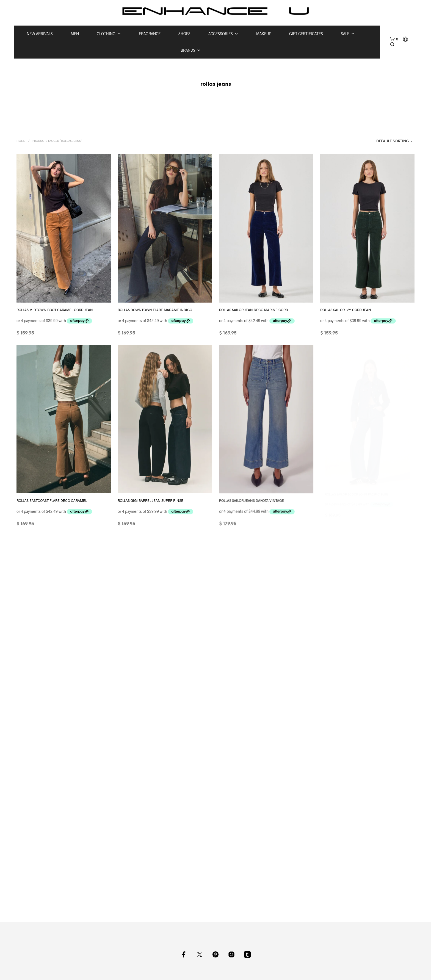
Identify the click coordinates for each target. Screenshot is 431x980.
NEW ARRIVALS (40, 34)
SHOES (184, 34)
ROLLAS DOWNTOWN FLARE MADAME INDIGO (155, 309)
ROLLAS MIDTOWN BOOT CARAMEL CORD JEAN (55, 309)
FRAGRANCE (150, 34)
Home (21, 141)
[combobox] (387, 142)
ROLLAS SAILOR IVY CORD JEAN (346, 309)
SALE (348, 34)
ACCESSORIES (223, 34)
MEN (75, 34)
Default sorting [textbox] (393, 141)
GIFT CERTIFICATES (306, 34)
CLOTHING (109, 34)
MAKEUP (264, 34)
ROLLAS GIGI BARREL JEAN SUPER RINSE (151, 497)
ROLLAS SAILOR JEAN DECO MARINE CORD (254, 309)
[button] (394, 39)
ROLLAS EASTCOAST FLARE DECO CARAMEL (52, 500)
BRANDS (191, 50)
